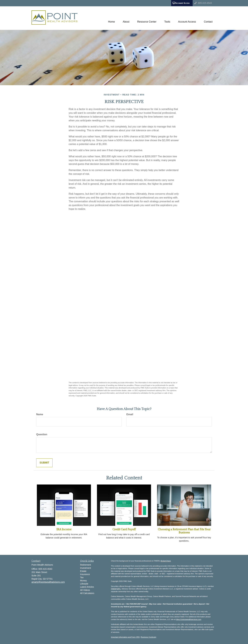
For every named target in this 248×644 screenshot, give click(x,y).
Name (40, 414)
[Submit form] (44, 463)
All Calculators (87, 593)
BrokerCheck (166, 561)
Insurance (85, 574)
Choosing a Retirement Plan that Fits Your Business (184, 531)
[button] (126, 18)
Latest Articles (87, 587)
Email (130, 414)
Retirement (86, 565)
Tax (82, 577)
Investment (86, 568)
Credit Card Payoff (124, 529)
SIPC (119, 589)
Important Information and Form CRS (125, 637)
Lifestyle (84, 584)
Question (42, 434)
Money (84, 581)
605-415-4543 (203, 3)
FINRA (114, 589)
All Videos (85, 590)
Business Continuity (149, 637)
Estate (83, 571)
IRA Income (64, 529)
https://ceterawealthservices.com (189, 619)
